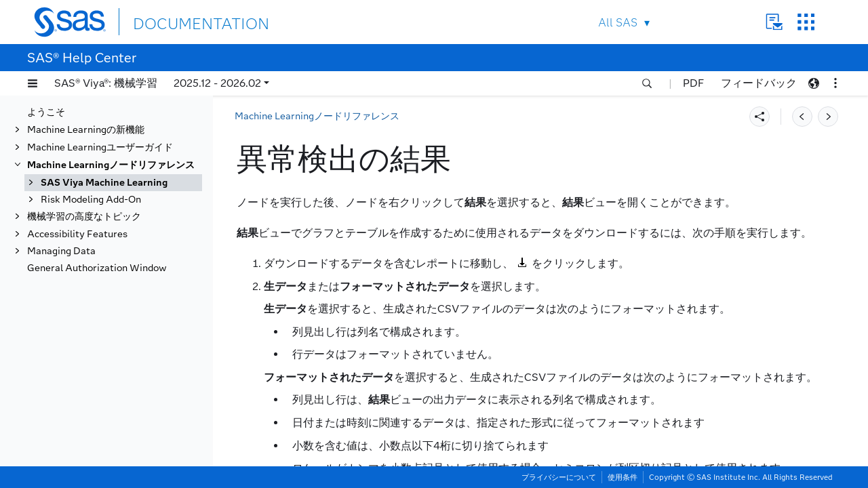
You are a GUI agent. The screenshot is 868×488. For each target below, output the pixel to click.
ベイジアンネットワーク (106, 367)
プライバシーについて (559, 477)
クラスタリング (87, 385)
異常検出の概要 (101, 249)
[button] (33, 83)
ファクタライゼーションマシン (121, 455)
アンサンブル (83, 438)
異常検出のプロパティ (115, 267)
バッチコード (83, 332)
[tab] (134, 285)
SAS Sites (806, 22)
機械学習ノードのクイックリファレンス (125, 190)
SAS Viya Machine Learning (104, 167)
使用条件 (623, 477)
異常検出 (73, 231)
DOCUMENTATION (182, 21)
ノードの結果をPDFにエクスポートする (130, 308)
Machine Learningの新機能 (86, 114)
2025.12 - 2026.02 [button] (217, 83)
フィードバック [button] (759, 83)
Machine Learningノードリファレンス (111, 149)
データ (68, 214)
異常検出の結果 (101, 284)
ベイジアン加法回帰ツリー (111, 349)
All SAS (618, 23)
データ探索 (78, 402)
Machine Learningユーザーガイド (100, 132)
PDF (693, 83)
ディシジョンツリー (97, 420)
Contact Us (774, 22)
